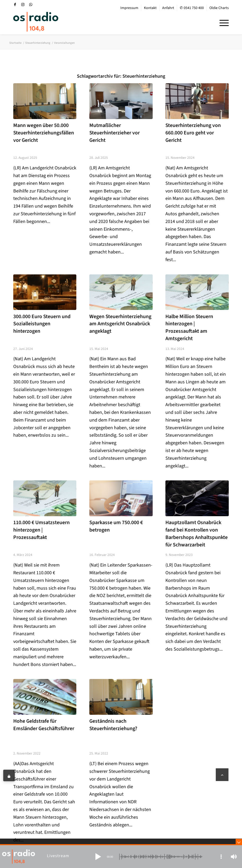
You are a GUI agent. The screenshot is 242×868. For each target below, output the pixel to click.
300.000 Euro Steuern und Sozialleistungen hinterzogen (42, 324)
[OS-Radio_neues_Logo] (36, 22)
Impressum (129, 8)
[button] (98, 857)
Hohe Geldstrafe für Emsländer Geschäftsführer (44, 725)
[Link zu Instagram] (23, 5)
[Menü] (221, 22)
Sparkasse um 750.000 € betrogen (116, 526)
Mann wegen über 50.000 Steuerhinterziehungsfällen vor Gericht (44, 133)
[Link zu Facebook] (15, 5)
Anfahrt (168, 8)
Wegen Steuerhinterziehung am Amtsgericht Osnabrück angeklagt (120, 324)
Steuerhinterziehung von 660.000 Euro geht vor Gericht (193, 133)
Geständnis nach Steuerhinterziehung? (113, 725)
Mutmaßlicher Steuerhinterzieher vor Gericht (115, 133)
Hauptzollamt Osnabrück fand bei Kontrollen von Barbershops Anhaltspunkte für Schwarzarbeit (197, 534)
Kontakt (150, 8)
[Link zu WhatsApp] (31, 5)
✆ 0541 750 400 (192, 8)
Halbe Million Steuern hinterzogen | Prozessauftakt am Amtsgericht (189, 328)
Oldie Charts (219, 8)
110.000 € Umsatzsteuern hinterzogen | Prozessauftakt (41, 530)
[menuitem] (129, 8)
